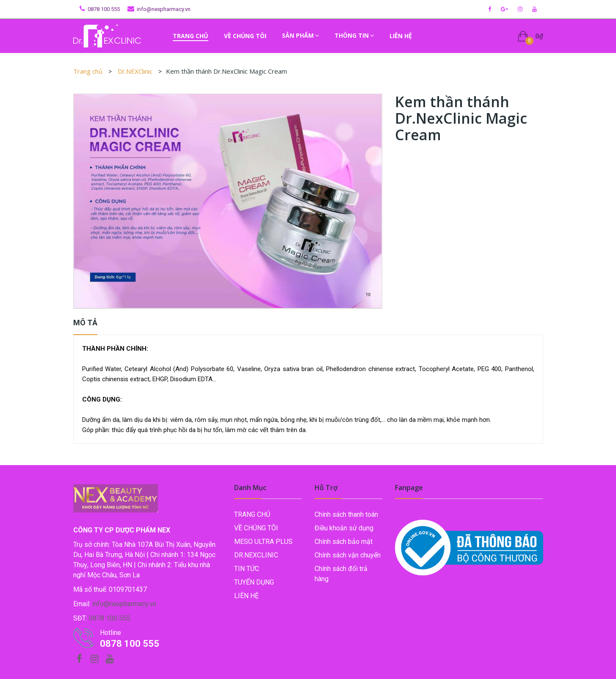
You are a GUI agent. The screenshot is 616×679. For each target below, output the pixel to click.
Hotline (110, 633)
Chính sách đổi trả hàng (341, 574)
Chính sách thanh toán (346, 514)
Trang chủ (88, 71)
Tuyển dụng (254, 582)
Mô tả (85, 323)
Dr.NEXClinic (136, 71)
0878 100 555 (104, 9)
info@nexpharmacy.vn (164, 9)
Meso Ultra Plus (263, 542)
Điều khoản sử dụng (344, 528)
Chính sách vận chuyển (348, 555)
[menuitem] (191, 36)
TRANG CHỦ (252, 514)
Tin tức (247, 569)
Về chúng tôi (256, 528)
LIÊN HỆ (246, 596)
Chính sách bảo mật (344, 542)
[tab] (85, 325)
